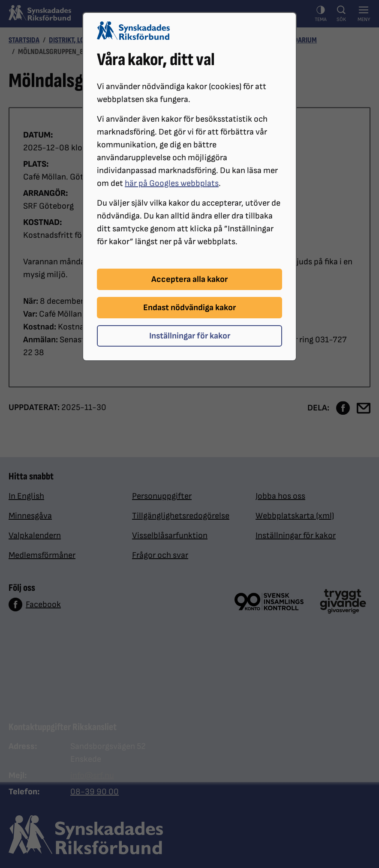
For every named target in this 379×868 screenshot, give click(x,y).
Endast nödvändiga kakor (189, 308)
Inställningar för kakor (190, 336)
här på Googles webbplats (172, 183)
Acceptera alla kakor (189, 279)
